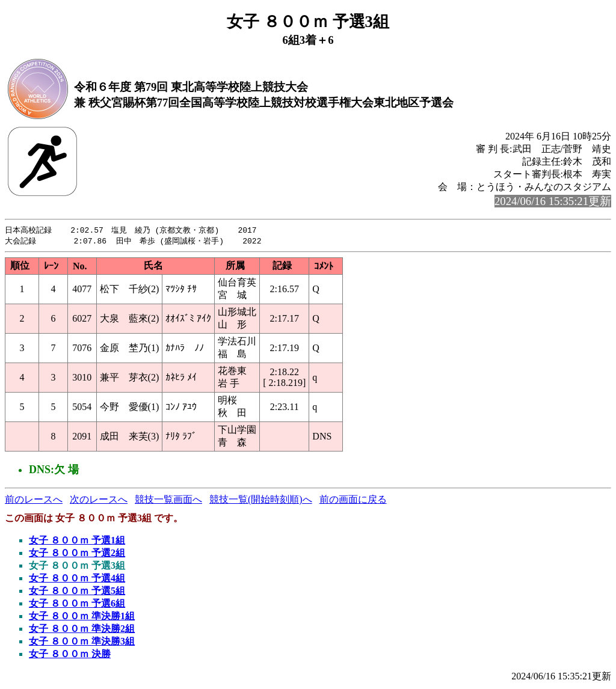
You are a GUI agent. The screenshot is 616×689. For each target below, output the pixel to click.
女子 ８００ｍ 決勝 (70, 655)
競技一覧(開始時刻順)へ (261, 501)
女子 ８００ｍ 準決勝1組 (82, 617)
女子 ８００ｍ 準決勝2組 (82, 630)
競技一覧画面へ (168, 501)
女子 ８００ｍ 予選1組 (77, 541)
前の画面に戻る (353, 501)
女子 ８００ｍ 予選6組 (77, 605)
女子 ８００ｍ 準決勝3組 (82, 642)
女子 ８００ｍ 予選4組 (77, 579)
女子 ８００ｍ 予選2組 (77, 554)
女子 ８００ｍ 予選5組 (77, 592)
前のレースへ (34, 501)
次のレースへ (99, 501)
